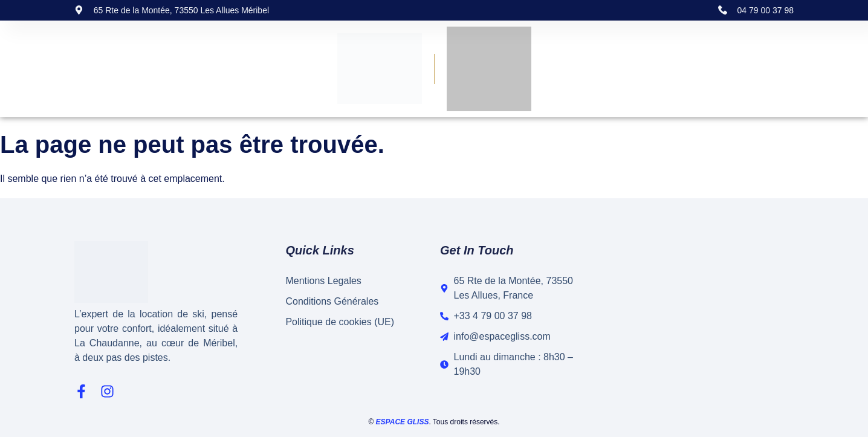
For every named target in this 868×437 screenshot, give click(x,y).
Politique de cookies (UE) (340, 322)
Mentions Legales (323, 281)
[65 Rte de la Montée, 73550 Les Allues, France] (694, 317)
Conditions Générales (332, 301)
